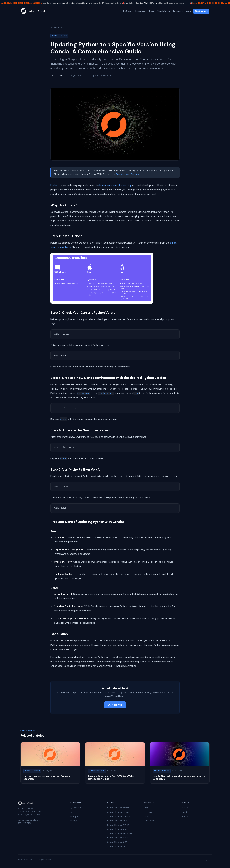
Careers (185, 808)
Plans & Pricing (163, 11)
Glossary (148, 812)
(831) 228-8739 (25, 823)
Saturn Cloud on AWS (117, 829)
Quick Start (76, 808)
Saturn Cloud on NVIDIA (118, 825)
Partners (127, 11)
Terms (200, 861)
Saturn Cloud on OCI (117, 846)
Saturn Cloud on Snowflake (120, 834)
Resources (140, 11)
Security (185, 812)
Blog (146, 808)
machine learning (122, 185)
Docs (152, 11)
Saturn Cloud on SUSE (117, 821)
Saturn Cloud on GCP (117, 842)
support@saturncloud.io (29, 820)
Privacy (209, 861)
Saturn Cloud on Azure (118, 838)
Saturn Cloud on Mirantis (119, 808)
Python (54, 185)
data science (105, 185)
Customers (149, 821)
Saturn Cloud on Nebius (118, 812)
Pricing (73, 821)
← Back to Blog (58, 27)
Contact (185, 816)
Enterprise (178, 11)
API (72, 812)
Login (188, 11)
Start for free (201, 11)
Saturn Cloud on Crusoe (119, 816)
